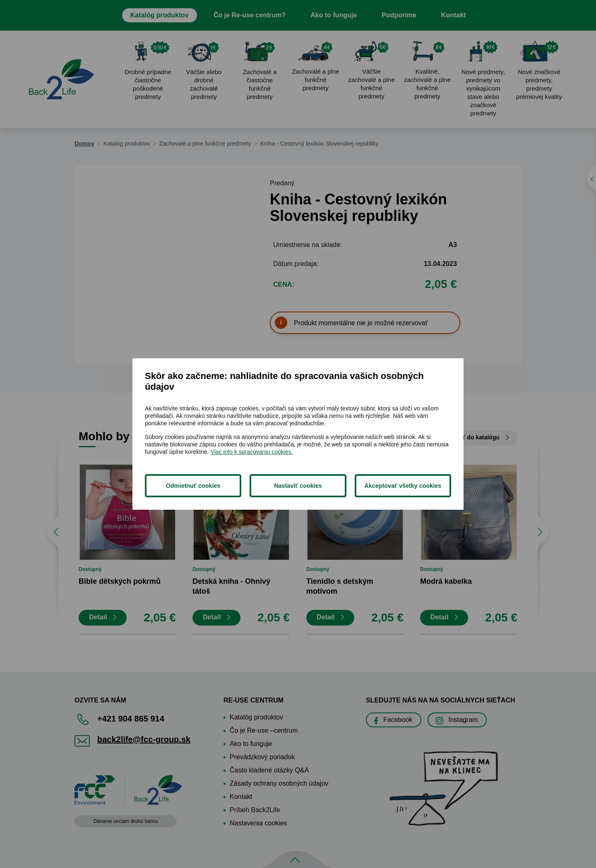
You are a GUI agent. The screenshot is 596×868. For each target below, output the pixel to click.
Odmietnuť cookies (193, 486)
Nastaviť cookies (298, 486)
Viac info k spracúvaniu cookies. (252, 452)
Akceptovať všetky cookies (403, 486)
